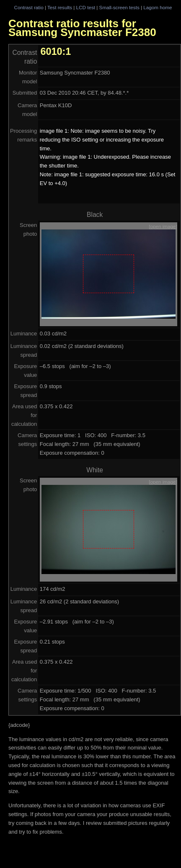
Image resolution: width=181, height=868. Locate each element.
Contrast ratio (28, 7)
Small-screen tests (119, 7)
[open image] (163, 226)
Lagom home (158, 7)
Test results (60, 7)
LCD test (86, 7)
